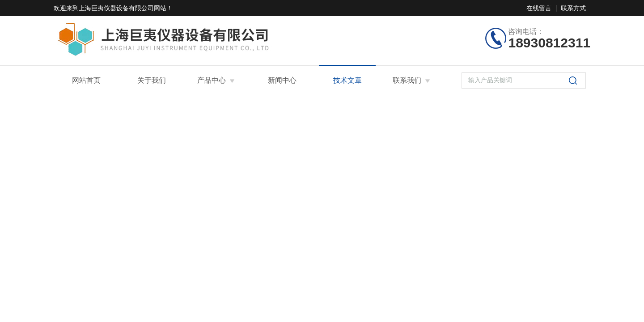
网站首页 (86, 80)
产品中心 (212, 80)
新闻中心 (282, 80)
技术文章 (347, 80)
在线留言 (539, 8)
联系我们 (407, 80)
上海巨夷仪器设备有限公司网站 (123, 8)
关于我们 (152, 80)
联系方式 (573, 8)
